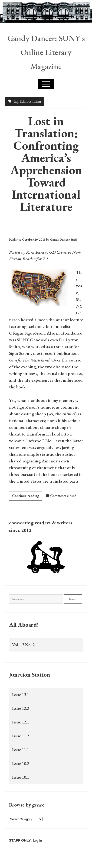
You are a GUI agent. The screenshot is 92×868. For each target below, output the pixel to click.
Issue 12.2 (21, 708)
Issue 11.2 (21, 736)
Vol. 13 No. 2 (23, 645)
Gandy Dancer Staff (63, 240)
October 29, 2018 (34, 240)
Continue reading (27, 497)
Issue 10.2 (21, 763)
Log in (37, 840)
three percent (22, 474)
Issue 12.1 (21, 722)
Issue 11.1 (21, 750)
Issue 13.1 (21, 695)
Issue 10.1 (21, 777)
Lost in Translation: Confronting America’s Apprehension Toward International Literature (46, 164)
